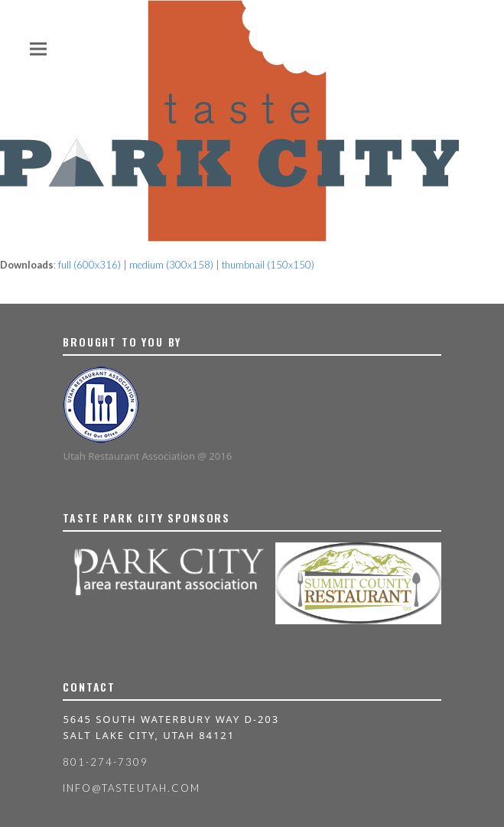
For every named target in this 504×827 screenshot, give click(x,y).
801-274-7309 (105, 762)
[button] (38, 49)
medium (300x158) (171, 265)
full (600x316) (89, 265)
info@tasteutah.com (131, 788)
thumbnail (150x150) (268, 265)
